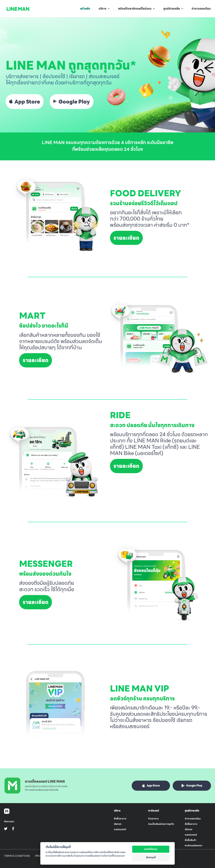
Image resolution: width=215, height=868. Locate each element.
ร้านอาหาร (153, 819)
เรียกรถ (118, 824)
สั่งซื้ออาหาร (120, 819)
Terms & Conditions (17, 856)
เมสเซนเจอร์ (120, 829)
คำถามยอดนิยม (193, 819)
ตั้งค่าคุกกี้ (151, 857)
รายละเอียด (126, 238)
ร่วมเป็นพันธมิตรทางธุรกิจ (161, 824)
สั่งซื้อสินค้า (191, 840)
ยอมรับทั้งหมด (151, 849)
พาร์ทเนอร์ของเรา (194, 845)
